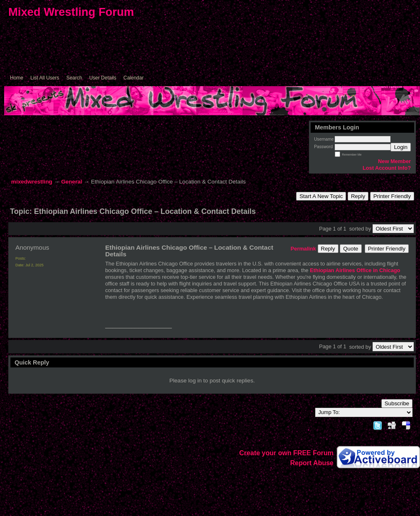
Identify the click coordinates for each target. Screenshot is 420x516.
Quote (351, 249)
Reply (358, 196)
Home (17, 78)
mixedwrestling (32, 182)
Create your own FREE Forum (286, 453)
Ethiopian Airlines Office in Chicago (355, 270)
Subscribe (397, 403)
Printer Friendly (392, 196)
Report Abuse (312, 463)
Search (74, 78)
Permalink (303, 249)
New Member (394, 161)
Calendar (134, 78)
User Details (103, 78)
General (72, 182)
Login (401, 147)
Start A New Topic (321, 196)
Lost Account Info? (387, 168)
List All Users (45, 78)
